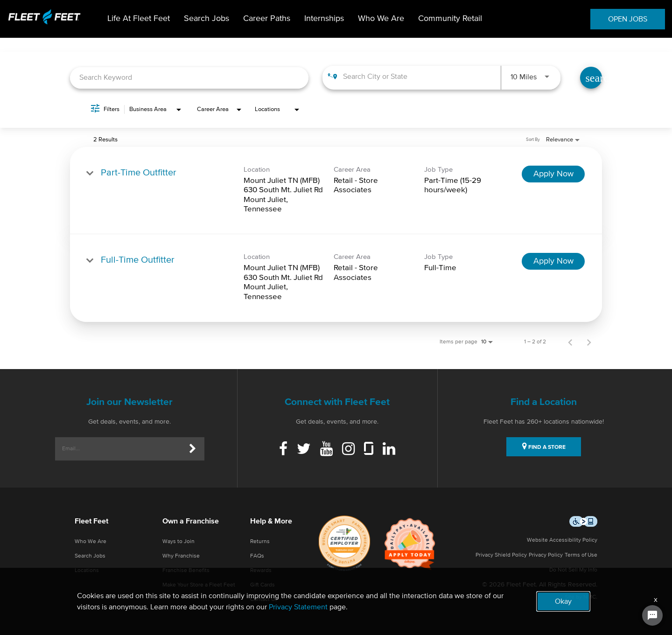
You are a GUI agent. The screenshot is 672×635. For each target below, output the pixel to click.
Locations (87, 571)
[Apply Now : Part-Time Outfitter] (553, 174)
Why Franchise (181, 556)
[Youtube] (326, 450)
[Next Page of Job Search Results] (589, 342)
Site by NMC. (581, 597)
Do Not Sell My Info (573, 570)
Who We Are (381, 19)
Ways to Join (178, 542)
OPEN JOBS (628, 19)
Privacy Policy (546, 555)
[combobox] (189, 78)
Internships (324, 19)
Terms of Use (581, 555)
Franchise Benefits (186, 571)
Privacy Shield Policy (501, 555)
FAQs (257, 556)
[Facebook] (283, 450)
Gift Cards (262, 585)
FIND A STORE (544, 446)
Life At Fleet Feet (139, 19)
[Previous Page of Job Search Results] (570, 342)
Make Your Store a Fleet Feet (199, 585)
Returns (260, 542)
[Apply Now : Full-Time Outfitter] (553, 261)
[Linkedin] (389, 450)
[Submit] (193, 449)
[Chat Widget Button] (652, 615)
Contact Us (264, 600)
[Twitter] (304, 450)
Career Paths (267, 19)
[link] (336, 191)
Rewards (261, 571)
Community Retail (450, 19)
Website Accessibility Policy (562, 540)
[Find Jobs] (591, 78)
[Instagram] (348, 450)
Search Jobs (206, 19)
